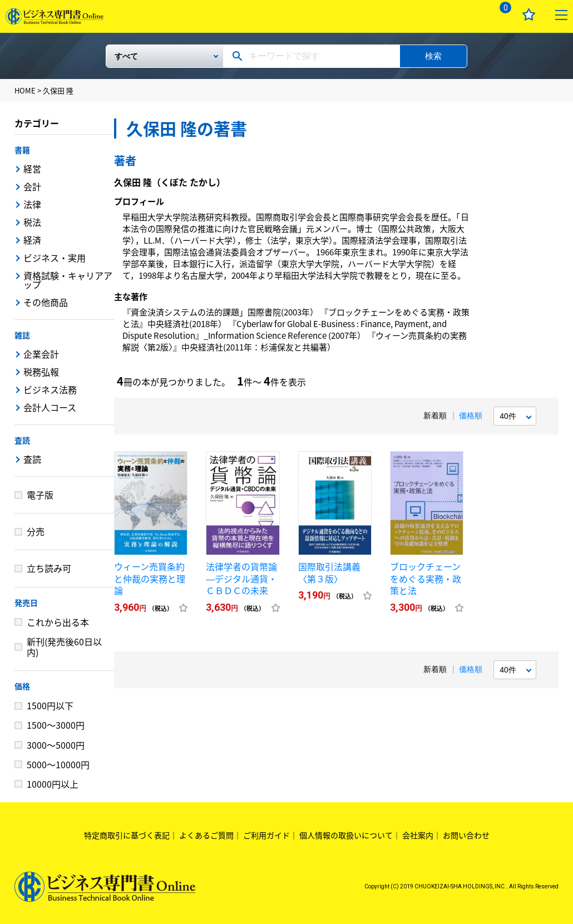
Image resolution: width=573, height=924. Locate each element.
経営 (32, 169)
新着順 (435, 416)
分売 (36, 531)
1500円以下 (50, 705)
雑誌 (22, 335)
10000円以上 (53, 784)
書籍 (22, 150)
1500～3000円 (56, 725)
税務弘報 (41, 372)
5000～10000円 (58, 764)
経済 (32, 240)
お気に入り (529, 15)
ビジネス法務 (50, 389)
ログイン (468, 15)
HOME (25, 90)
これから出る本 (58, 622)
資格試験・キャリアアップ (68, 280)
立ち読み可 (49, 568)
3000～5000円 (56, 745)
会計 (32, 186)
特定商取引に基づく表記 (127, 835)
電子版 (40, 495)
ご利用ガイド (266, 835)
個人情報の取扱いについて (346, 835)
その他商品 (46, 302)
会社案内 (418, 835)
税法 (32, 222)
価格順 (471, 416)
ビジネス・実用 (55, 258)
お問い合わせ (466, 835)
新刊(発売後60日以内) (64, 647)
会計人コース (50, 407)
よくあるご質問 (206, 835)
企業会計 (41, 354)
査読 (22, 440)
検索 (433, 56)
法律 (32, 204)
